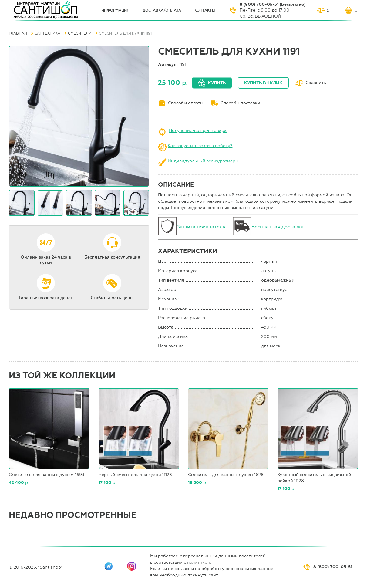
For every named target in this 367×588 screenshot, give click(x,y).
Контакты (205, 10)
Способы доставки (240, 103)
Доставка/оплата (162, 10)
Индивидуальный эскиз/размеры (203, 161)
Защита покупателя (202, 227)
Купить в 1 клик (263, 83)
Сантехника (47, 33)
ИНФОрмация (115, 10)
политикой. (199, 562)
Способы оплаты (186, 103)
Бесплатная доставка (278, 227)
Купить (217, 83)
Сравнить (316, 83)
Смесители (80, 33)
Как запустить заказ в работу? (200, 146)
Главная (18, 33)
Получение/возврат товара (198, 131)
